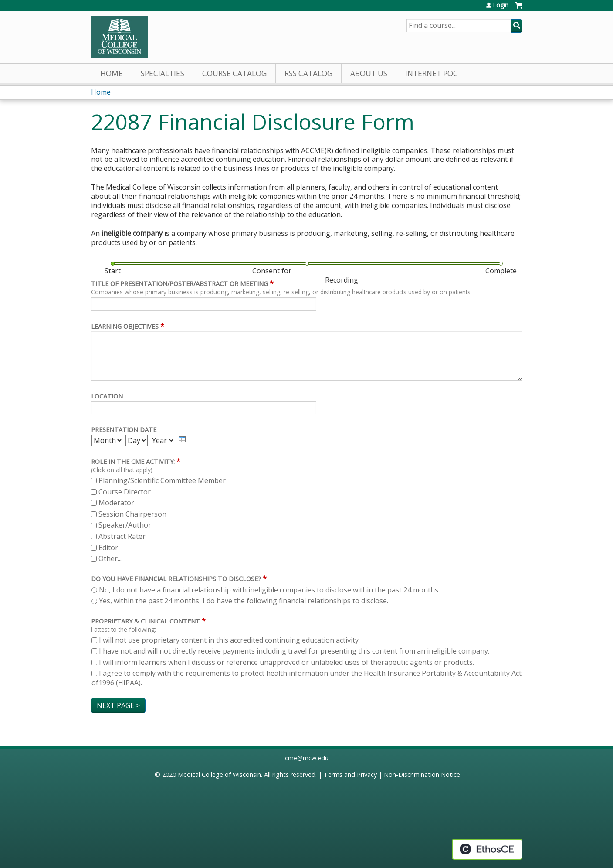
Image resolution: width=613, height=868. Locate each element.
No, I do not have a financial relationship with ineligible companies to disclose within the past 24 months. (269, 590)
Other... (110, 558)
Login (501, 5)
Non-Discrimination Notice (422, 774)
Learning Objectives (125, 326)
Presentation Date (124, 430)
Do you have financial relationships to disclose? (176, 579)
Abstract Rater (122, 536)
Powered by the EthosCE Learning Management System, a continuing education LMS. (487, 849)
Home (112, 73)
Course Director (125, 492)
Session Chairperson (132, 514)
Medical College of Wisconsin (219, 774)
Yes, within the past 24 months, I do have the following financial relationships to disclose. (244, 601)
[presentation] (182, 439)
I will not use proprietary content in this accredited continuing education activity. (229, 640)
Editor (108, 548)
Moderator (116, 503)
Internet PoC (432, 73)
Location (107, 396)
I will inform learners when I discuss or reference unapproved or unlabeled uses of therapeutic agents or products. (286, 662)
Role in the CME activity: (133, 461)
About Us (369, 73)
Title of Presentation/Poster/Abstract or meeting (179, 284)
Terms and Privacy (350, 774)
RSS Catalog (308, 73)
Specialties (163, 73)
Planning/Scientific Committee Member (162, 480)
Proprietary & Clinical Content (146, 621)
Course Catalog (234, 73)
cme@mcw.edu (307, 758)
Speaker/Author (125, 525)
